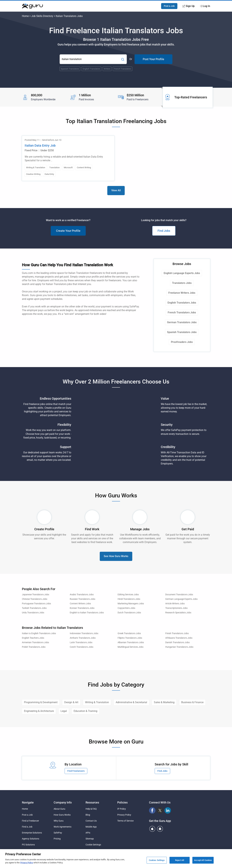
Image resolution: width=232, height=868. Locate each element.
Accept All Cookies (203, 860)
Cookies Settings (157, 860)
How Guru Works (62, 815)
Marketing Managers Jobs (131, 604)
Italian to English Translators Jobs (39, 633)
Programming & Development (41, 702)
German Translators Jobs (182, 322)
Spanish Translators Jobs (182, 332)
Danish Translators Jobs (177, 642)
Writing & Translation (97, 702)
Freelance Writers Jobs (182, 293)
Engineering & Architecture (39, 711)
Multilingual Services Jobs (130, 647)
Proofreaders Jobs (182, 342)
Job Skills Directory (42, 16)
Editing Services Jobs (128, 595)
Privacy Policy (124, 815)
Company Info (63, 802)
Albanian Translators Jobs (131, 642)
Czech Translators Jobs (82, 647)
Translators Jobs (182, 283)
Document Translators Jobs (179, 595)
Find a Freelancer (30, 821)
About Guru (59, 809)
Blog (88, 815)
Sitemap (90, 839)
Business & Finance (192, 702)
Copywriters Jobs (126, 608)
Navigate (28, 802)
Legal (64, 711)
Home (25, 16)
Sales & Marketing (164, 702)
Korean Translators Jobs (82, 608)
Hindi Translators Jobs (129, 599)
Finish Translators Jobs (177, 633)
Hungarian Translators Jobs (179, 647)
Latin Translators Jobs (81, 642)
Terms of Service (125, 821)
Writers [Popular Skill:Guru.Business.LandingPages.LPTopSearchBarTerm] (107, 69)
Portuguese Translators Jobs (36, 604)
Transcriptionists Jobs (176, 608)
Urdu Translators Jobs (33, 613)
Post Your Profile (153, 59)
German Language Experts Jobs (181, 599)
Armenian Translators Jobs (35, 642)
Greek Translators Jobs (129, 633)
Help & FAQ (91, 809)
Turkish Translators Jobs (34, 608)
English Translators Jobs (182, 303)
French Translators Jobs (182, 312)
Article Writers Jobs (175, 604)
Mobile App (91, 827)
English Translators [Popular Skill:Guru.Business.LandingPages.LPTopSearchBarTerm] (91, 69)
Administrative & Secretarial (131, 702)
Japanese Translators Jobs (36, 595)
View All (116, 190)
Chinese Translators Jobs (35, 599)
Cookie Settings (93, 845)
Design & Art (71, 702)
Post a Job (169, 6)
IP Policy (122, 809)
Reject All (180, 860)
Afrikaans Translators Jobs (179, 638)
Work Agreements (63, 827)
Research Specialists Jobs (178, 613)
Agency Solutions (31, 839)
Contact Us (91, 821)
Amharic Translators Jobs (83, 638)
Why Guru (59, 821)
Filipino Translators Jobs (130, 638)
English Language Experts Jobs (182, 273)
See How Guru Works (116, 556)
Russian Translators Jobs (82, 599)
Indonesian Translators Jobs (84, 633)
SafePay (58, 833)
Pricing (57, 839)
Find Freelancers (76, 771)
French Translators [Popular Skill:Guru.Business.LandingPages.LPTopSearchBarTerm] (123, 69)
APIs (88, 833)
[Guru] (32, 6)
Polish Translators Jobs (34, 647)
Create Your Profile (68, 231)
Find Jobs (164, 231)
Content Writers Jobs (80, 604)
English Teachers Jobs (33, 638)
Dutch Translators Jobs (129, 613)
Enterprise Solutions (32, 833)
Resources (92, 802)
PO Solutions (28, 845)
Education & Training (85, 711)
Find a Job (27, 827)
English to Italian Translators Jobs (87, 613)
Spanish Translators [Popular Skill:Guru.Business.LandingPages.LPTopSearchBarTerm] (70, 69)
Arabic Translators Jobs (82, 595)
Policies (122, 802)
